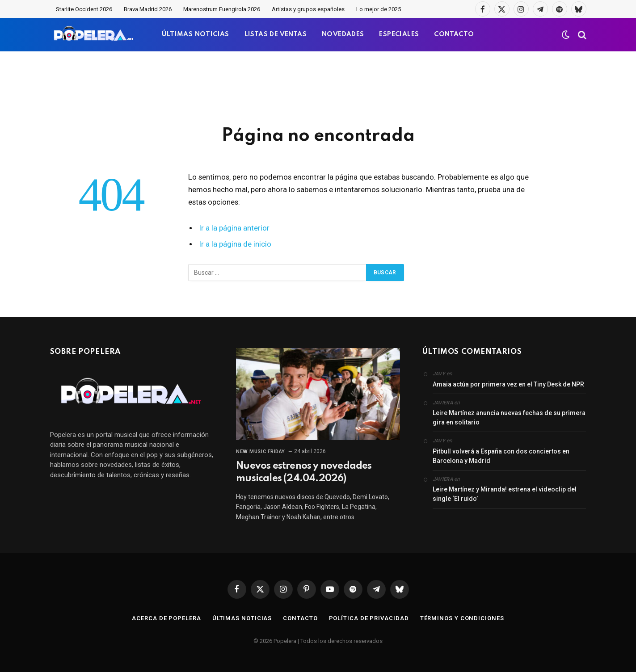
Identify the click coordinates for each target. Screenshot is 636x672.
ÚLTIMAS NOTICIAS (195, 34)
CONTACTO (454, 34)
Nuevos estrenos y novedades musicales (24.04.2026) (304, 472)
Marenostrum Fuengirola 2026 (222, 9)
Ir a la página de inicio (235, 244)
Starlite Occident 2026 (84, 9)
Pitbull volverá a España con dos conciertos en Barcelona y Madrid (501, 456)
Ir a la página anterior (234, 228)
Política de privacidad (369, 618)
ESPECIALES (399, 34)
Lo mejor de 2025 (379, 9)
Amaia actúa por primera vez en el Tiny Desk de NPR (508, 384)
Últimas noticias (242, 618)
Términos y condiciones (462, 618)
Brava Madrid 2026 (148, 9)
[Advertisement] (318, 87)
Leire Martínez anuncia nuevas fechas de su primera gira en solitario (509, 418)
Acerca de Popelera (166, 618)
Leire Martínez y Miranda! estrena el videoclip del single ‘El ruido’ (505, 494)
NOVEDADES (343, 34)
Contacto (300, 618)
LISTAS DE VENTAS (276, 34)
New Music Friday (261, 451)
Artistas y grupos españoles (308, 9)
